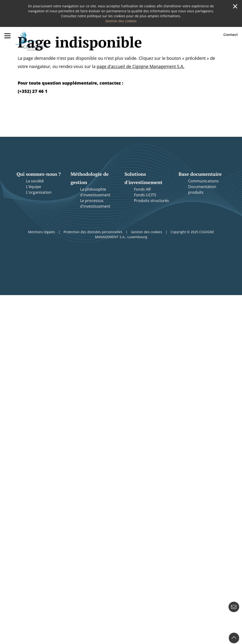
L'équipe (34, 187)
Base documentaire (200, 174)
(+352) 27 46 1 (33, 91)
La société (35, 181)
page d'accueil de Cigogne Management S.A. (140, 66)
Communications (203, 181)
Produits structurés (151, 201)
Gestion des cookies (121, 21)
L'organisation (39, 192)
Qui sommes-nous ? (39, 174)
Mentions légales (42, 232)
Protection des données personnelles (93, 232)
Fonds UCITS (145, 195)
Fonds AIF (143, 189)
